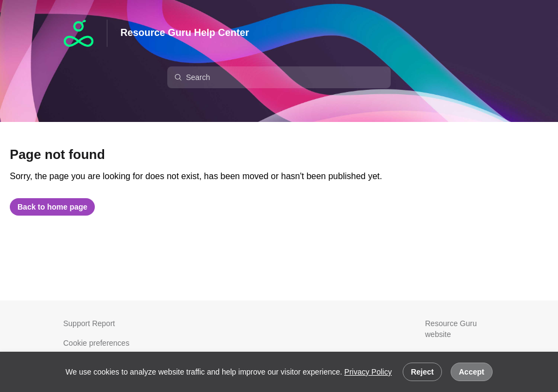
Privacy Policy (368, 372)
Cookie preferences (96, 343)
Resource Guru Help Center (185, 33)
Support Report (89, 323)
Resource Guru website (451, 329)
